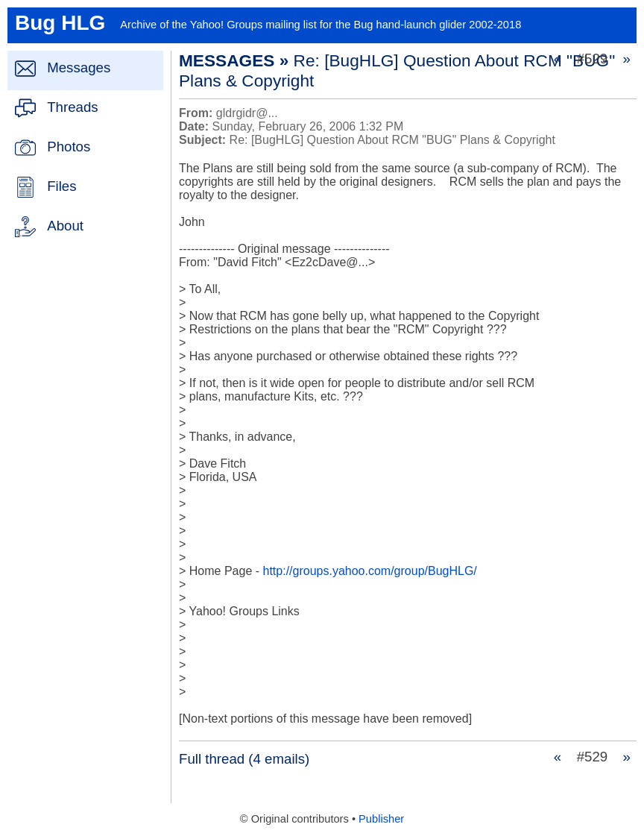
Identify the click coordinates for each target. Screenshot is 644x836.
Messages (79, 67)
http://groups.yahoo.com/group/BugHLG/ (370, 571)
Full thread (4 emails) (244, 759)
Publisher (381, 819)
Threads (72, 107)
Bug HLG (60, 23)
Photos (69, 147)
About (65, 226)
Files (61, 186)
